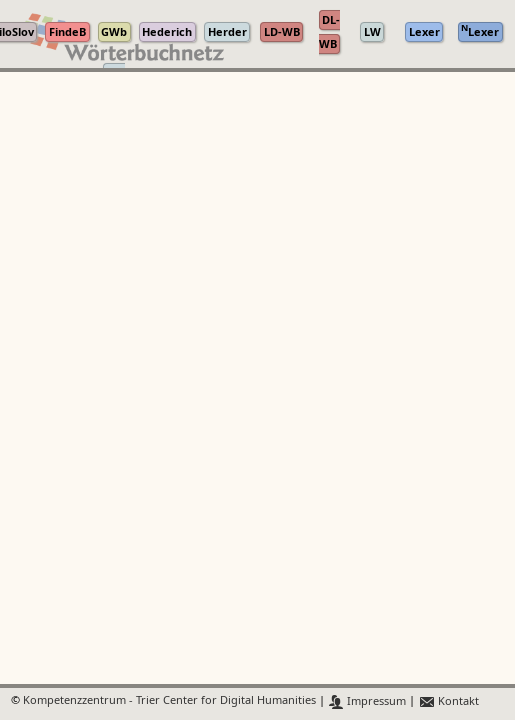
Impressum (367, 701)
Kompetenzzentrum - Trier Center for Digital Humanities (169, 701)
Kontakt (448, 701)
